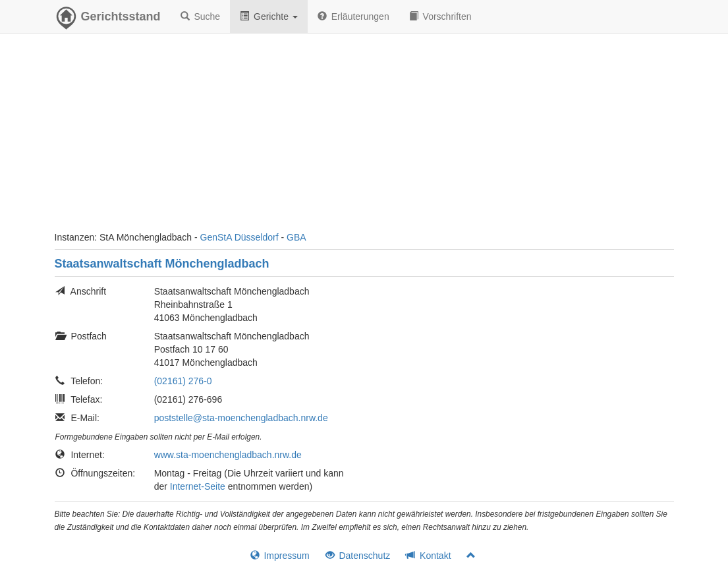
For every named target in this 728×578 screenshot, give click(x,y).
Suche (201, 16)
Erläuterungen (353, 16)
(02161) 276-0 (183, 381)
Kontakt (428, 556)
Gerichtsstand (108, 20)
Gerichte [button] (269, 16)
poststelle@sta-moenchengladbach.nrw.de (241, 418)
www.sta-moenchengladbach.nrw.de (228, 455)
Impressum (280, 556)
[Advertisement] (364, 138)
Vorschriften (440, 16)
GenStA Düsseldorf (239, 237)
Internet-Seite (198, 486)
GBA (296, 237)
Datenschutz (358, 556)
